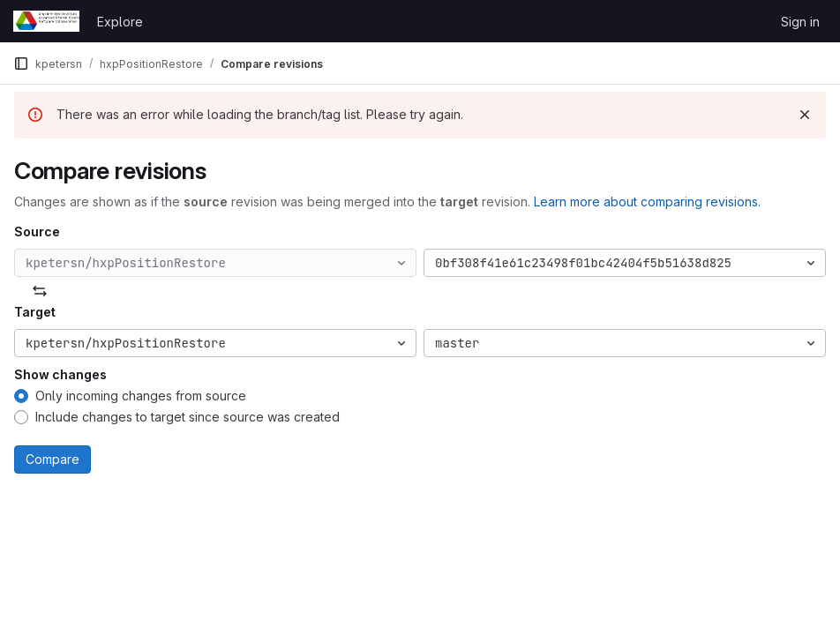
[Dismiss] (805, 115)
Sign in (800, 22)
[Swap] (40, 291)
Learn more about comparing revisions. (647, 202)
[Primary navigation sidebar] (21, 63)
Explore (120, 22)
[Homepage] (46, 21)
